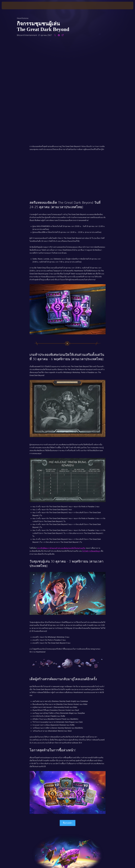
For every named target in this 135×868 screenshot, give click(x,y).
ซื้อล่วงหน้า (67, 724)
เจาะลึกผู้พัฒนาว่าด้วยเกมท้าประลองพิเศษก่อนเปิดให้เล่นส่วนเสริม (61, 449)
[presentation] (8, 6)
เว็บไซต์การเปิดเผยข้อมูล (91, 452)
